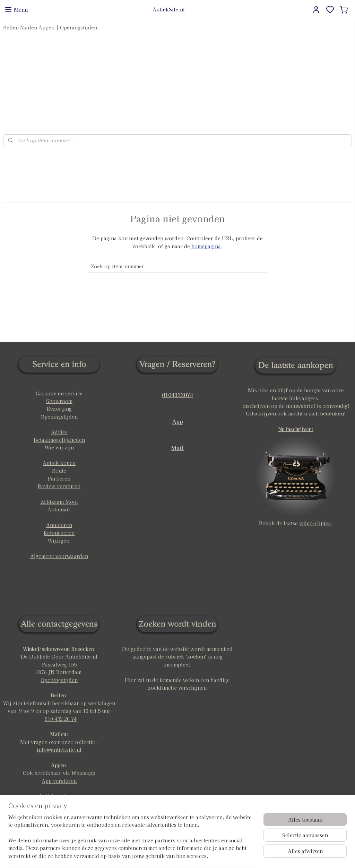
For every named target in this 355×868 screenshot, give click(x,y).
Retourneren (59, 517)
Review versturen (59, 471)
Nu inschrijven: (296, 414)
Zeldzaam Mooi (59, 486)
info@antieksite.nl (59, 734)
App (177, 406)
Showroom (59, 386)
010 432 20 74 (61, 703)
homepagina (206, 231)
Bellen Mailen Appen (29, 27)
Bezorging (59, 393)
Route (59, 455)
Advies (59, 417)
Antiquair (59, 494)
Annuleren (59, 510)
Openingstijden (79, 27)
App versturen (59, 765)
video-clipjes (315, 508)
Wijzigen (59, 525)
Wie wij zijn (59, 432)
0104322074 (177, 379)
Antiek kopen (59, 448)
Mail (177, 432)
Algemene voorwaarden (59, 540)
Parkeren (59, 463)
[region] (132, 841)
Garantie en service (59, 378)
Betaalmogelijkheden (59, 424)
